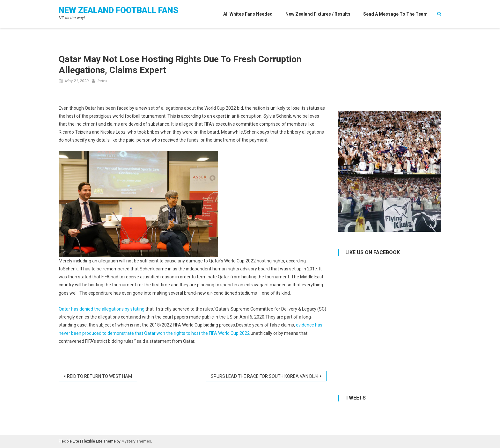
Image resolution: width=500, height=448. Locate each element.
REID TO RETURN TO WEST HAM (99, 376)
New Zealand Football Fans (118, 10)
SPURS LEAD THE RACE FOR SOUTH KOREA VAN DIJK (265, 376)
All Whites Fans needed (248, 14)
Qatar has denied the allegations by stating (102, 309)
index (102, 81)
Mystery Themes (136, 441)
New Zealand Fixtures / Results (318, 14)
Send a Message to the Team (395, 14)
